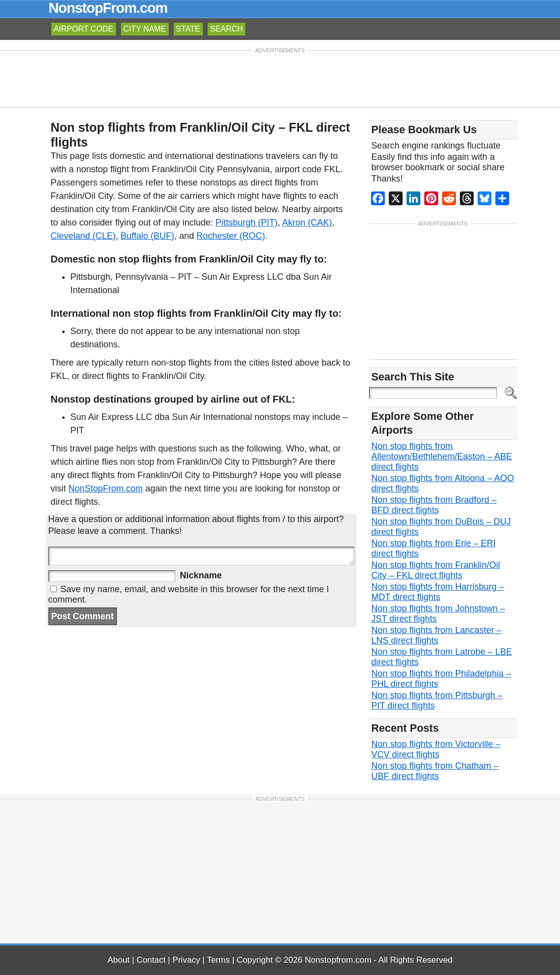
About (119, 960)
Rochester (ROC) (231, 236)
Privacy (187, 960)
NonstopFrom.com (108, 8)
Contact (151, 960)
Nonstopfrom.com (338, 960)
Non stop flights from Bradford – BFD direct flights (434, 505)
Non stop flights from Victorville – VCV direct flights (436, 749)
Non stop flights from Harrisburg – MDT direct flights (438, 592)
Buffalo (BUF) (148, 236)
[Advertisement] (280, 78)
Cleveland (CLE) (83, 236)
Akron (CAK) (307, 223)
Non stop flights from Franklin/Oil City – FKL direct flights (436, 570)
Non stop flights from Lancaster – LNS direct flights (437, 635)
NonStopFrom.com (106, 488)
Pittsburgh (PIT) (247, 223)
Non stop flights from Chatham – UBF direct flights (435, 771)
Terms (218, 960)
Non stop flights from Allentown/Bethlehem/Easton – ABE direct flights (442, 456)
